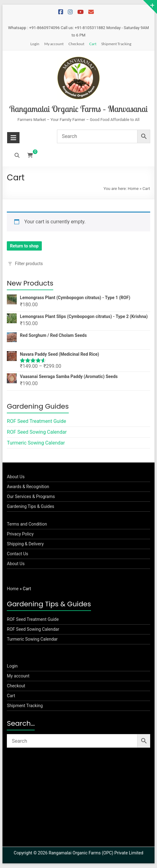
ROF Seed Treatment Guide (36, 421)
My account (54, 44)
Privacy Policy (20, 534)
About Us (16, 477)
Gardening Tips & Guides (31, 506)
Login (35, 44)
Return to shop (24, 246)
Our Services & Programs (31, 496)
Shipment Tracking (116, 44)
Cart (93, 44)
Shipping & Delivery (25, 544)
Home (133, 189)
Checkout (76, 44)
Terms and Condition (27, 524)
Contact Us (17, 554)
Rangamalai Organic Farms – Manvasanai (78, 109)
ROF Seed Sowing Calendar (37, 432)
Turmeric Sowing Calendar (36, 443)
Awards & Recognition (28, 487)
